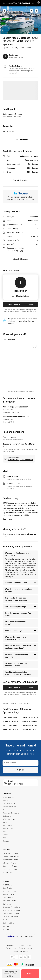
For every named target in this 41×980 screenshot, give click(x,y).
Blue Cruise (7, 920)
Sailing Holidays (8, 923)
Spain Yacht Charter (10, 866)
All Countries (7, 873)
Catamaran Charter (10, 898)
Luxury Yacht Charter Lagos (11, 725)
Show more (7, 519)
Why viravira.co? (9, 797)
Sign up (20, 770)
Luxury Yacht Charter (10, 917)
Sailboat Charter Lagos (30, 717)
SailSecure (7, 816)
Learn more (29, 199)
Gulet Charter (7, 888)
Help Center (7, 810)
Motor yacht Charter (10, 891)
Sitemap (10, 945)
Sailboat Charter (9, 894)
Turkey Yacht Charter (10, 853)
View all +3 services (21, 180)
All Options (7, 929)
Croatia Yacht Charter (10, 860)
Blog (4, 838)
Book (30, 974)
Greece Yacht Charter (11, 857)
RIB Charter (7, 904)
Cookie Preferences (21, 951)
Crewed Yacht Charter (11, 914)
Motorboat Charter (9, 901)
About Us (6, 800)
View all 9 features (21, 259)
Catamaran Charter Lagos (11, 721)
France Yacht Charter (10, 869)
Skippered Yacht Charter (12, 907)
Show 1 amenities (21, 140)
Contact (6, 841)
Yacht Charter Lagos (10, 717)
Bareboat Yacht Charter (11, 910)
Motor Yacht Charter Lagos (30, 721)
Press (5, 832)
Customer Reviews (10, 807)
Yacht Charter (8, 885)
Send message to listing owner (21, 304)
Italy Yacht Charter (9, 863)
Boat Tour (6, 926)
